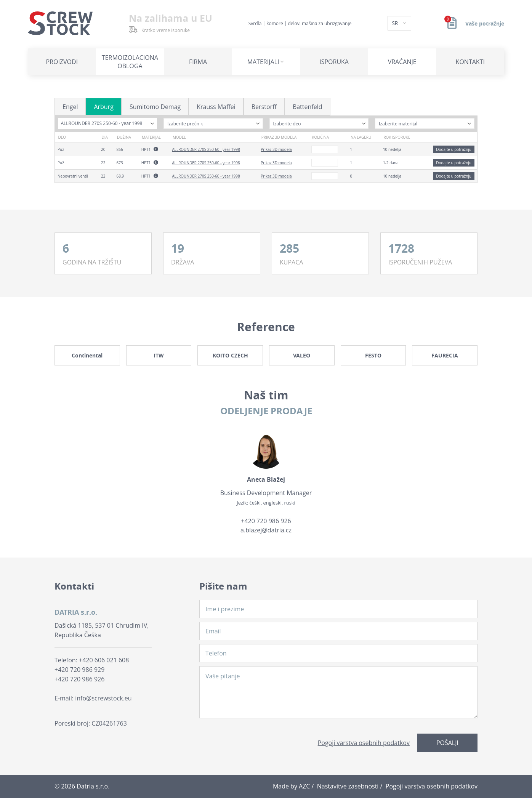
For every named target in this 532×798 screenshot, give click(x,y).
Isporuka (334, 62)
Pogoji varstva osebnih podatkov (364, 743)
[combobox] (108, 123)
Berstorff (264, 107)
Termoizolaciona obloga (130, 62)
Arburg (103, 107)
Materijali (263, 62)
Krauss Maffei (216, 107)
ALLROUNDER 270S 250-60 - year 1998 (206, 149)
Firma (198, 62)
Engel (70, 107)
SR (396, 23)
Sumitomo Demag (155, 107)
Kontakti (470, 62)
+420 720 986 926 (266, 521)
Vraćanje (402, 62)
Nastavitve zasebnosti (348, 786)
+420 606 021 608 (104, 660)
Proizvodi (62, 62)
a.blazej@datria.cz (266, 530)
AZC (304, 786)
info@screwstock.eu (103, 698)
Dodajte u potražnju (454, 149)
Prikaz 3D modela (276, 149)
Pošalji (447, 743)
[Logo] (60, 23)
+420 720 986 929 (79, 670)
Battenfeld (308, 107)
